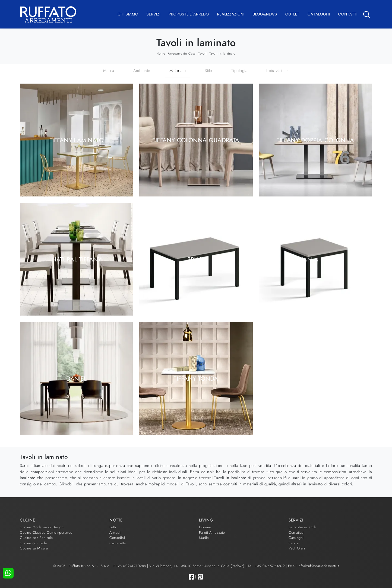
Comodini (117, 538)
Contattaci (296, 532)
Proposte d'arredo (189, 14)
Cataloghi (319, 14)
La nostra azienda (303, 527)
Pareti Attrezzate (212, 532)
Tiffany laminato (77, 140)
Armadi (115, 532)
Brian (196, 259)
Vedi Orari (297, 548)
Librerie (205, 527)
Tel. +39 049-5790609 (267, 566)
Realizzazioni (231, 14)
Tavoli (202, 53)
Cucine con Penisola (36, 538)
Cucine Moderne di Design (42, 527)
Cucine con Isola (33, 543)
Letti (113, 527)
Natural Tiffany (77, 259)
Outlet (292, 14)
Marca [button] (109, 71)
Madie (204, 538)
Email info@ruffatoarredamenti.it (314, 566)
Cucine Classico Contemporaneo (46, 532)
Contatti (348, 14)
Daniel (77, 378)
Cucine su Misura (34, 548)
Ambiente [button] (142, 71)
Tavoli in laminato (222, 53)
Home (161, 53)
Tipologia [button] (239, 71)
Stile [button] (208, 71)
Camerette (118, 543)
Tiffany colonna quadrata (196, 140)
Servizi (154, 14)
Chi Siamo (128, 14)
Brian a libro (315, 259)
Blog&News (265, 14)
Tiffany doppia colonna (315, 140)
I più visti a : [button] (278, 71)
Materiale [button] (178, 71)
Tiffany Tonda (196, 378)
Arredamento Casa (182, 53)
